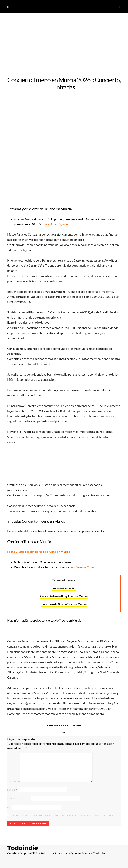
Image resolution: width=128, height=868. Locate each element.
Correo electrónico (19, 799)
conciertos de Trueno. (83, 567)
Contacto (99, 853)
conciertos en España (55, 224)
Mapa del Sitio (29, 853)
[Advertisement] (64, 45)
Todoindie (23, 848)
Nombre (12, 790)
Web (9, 808)
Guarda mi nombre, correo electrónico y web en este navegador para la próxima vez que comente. (63, 816)
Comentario (14, 782)
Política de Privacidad (54, 853)
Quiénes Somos (81, 853)
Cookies (13, 853)
